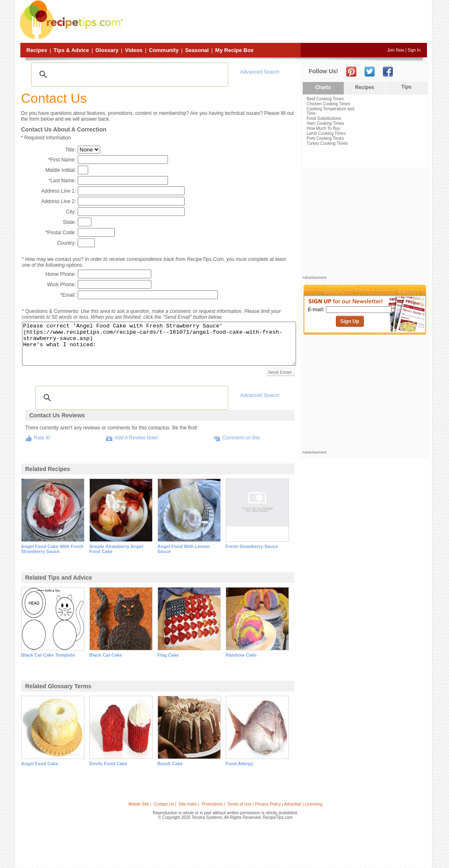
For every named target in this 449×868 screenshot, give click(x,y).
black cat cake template (48, 655)
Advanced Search (260, 72)
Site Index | (189, 804)
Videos (133, 50)
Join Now (396, 50)
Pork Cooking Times (325, 138)
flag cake (168, 655)
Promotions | (213, 804)
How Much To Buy (323, 128)
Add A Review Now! (137, 438)
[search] (128, 74)
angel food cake (40, 764)
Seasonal (197, 50)
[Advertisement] (276, 22)
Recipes (37, 50)
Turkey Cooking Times (327, 143)
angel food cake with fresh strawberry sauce (52, 549)
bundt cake (170, 764)
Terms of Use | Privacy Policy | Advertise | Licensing (275, 804)
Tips (406, 87)
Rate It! (42, 438)
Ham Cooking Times (326, 123)
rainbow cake (241, 655)
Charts (323, 87)
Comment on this (241, 438)
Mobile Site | (140, 804)
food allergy (240, 764)
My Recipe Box (234, 50)
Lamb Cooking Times (326, 133)
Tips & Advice (71, 50)
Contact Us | (165, 804)
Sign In (414, 50)
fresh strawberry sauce (252, 546)
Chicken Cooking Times (329, 104)
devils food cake (109, 764)
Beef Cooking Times (326, 99)
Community (164, 50)
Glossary (107, 50)
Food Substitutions (324, 118)
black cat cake (106, 655)
